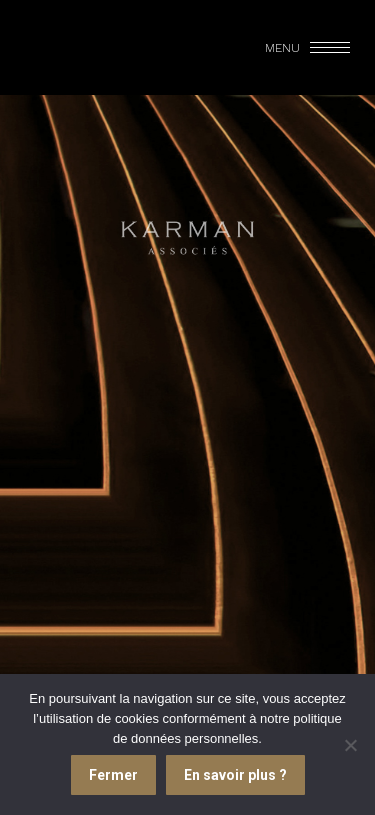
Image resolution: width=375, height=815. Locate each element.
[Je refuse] (350, 745)
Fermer (113, 775)
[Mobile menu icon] (309, 48)
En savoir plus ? (235, 775)
